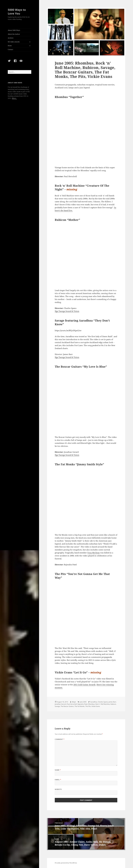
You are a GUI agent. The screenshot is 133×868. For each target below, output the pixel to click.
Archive (11, 38)
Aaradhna (94, 702)
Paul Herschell (72, 704)
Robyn (74, 702)
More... (14, 98)
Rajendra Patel (83, 704)
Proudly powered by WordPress (66, 863)
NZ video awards (14, 42)
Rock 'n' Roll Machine (103, 704)
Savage (57, 706)
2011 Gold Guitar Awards (84, 685)
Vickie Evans (96, 706)
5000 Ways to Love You (17, 12)
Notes (10, 46)
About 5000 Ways (14, 30)
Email (58, 780)
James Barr (112, 702)
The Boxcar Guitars (67, 706)
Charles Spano (103, 702)
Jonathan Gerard (60, 704)
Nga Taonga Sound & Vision (67, 311)
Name (58, 770)
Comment (60, 739)
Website (58, 789)
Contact (10, 49)
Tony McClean (94, 553)
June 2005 (83, 702)
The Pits (88, 706)
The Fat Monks (80, 706)
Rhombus (91, 704)
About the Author (14, 34)
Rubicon (113, 704)
